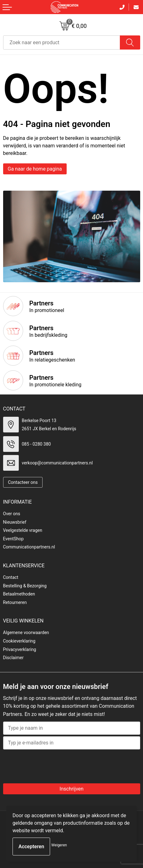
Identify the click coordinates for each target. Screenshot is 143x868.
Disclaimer (13, 658)
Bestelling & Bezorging (25, 586)
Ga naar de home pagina (35, 169)
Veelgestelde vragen (23, 530)
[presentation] (54, 765)
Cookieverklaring (19, 641)
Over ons (12, 514)
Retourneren (15, 602)
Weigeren (59, 845)
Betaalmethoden (19, 594)
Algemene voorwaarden (26, 632)
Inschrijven (71, 789)
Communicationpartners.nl (29, 547)
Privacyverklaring (20, 649)
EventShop (13, 539)
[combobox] (62, 42)
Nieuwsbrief (15, 522)
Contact (11, 577)
